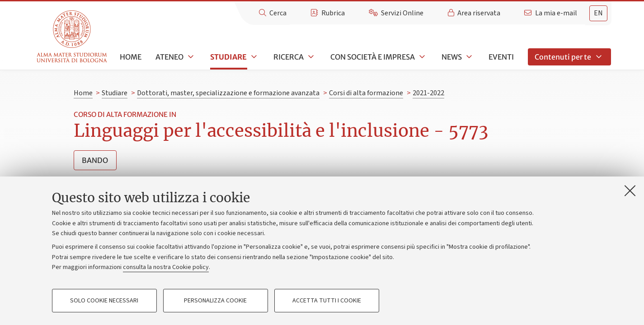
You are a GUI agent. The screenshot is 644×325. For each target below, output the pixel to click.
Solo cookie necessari (104, 301)
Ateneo (169, 57)
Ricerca (289, 57)
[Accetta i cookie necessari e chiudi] (630, 190)
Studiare (228, 57)
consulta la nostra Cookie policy (166, 267)
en (598, 13)
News (452, 57)
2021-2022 (428, 93)
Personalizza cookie (215, 301)
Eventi (501, 57)
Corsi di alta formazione (366, 93)
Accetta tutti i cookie (327, 301)
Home (131, 57)
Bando (95, 160)
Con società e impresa (373, 57)
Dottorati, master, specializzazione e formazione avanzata (228, 93)
